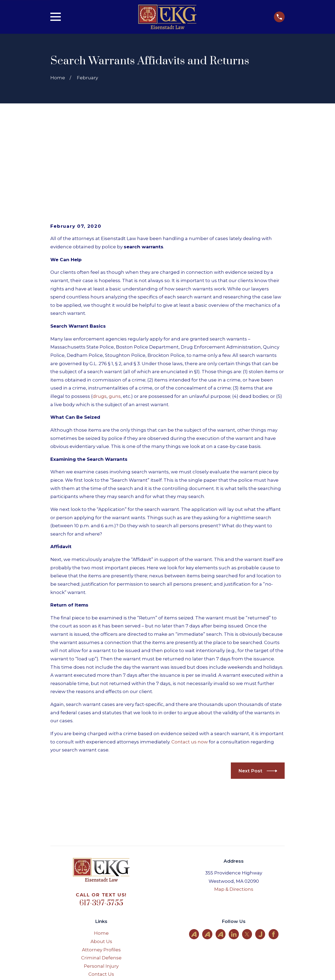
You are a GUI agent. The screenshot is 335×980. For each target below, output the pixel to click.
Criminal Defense (101, 875)
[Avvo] (194, 851)
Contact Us (101, 891)
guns (115, 313)
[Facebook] (273, 851)
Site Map (101, 900)
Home (101, 850)
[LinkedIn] (234, 851)
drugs (100, 313)
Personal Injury (101, 883)
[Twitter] (247, 851)
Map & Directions (234, 806)
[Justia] (260, 851)
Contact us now (190, 659)
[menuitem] (59, 968)
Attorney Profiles (101, 867)
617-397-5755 (101, 820)
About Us (101, 858)
